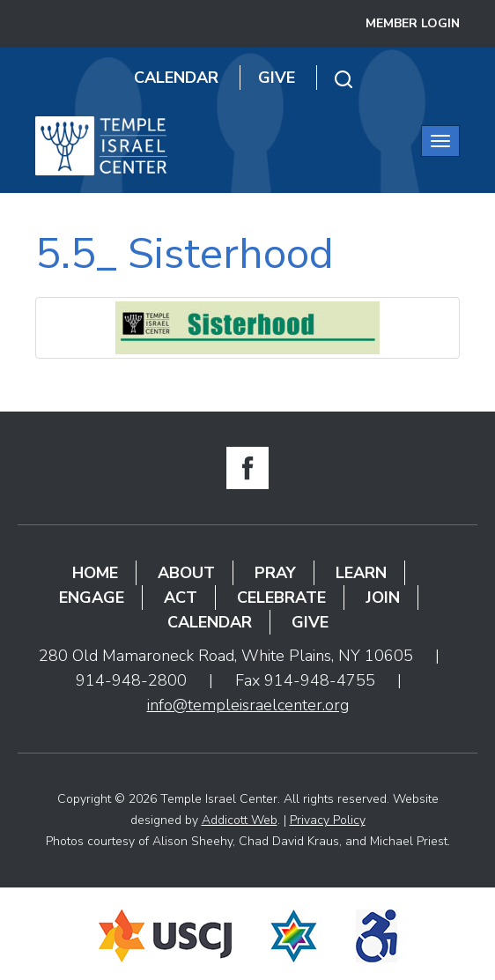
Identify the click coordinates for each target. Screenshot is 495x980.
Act (181, 598)
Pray (275, 573)
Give (277, 78)
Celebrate (281, 598)
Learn (361, 573)
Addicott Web (240, 820)
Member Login (413, 23)
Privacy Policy (328, 820)
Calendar (176, 78)
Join (383, 598)
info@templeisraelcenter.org (248, 705)
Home (95, 573)
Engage (92, 598)
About (186, 573)
